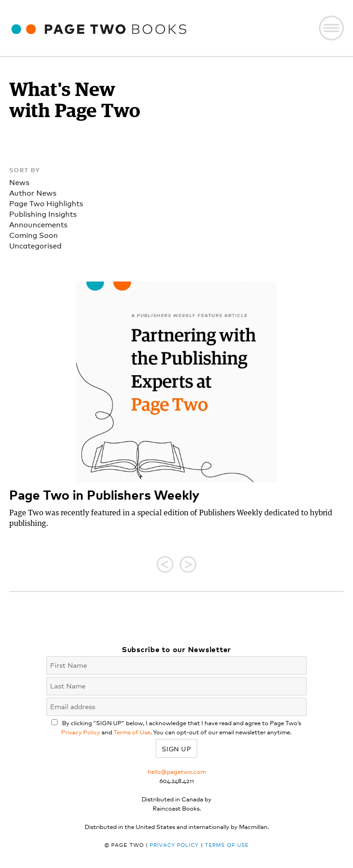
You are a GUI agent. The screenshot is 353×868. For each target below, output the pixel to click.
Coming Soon (34, 234)
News (19, 182)
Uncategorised (35, 245)
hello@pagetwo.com (177, 771)
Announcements (38, 224)
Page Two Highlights (46, 203)
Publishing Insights (43, 213)
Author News (33, 192)
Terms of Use (132, 732)
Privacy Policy (81, 732)
